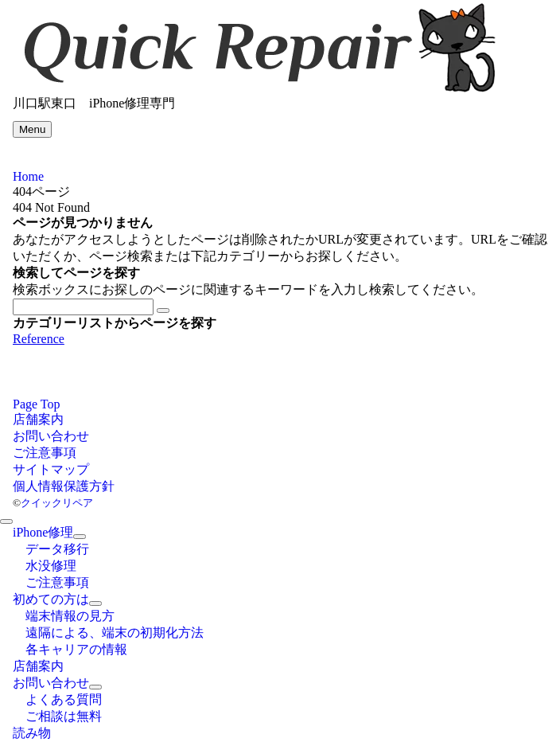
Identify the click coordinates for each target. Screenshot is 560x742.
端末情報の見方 (70, 616)
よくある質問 (64, 699)
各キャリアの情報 (76, 649)
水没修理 (51, 566)
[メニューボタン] (32, 129)
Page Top (36, 404)
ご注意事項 (57, 582)
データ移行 (57, 549)
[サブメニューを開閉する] (80, 537)
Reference (39, 339)
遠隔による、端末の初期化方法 (115, 633)
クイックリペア (57, 503)
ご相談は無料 (64, 716)
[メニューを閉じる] (6, 521)
